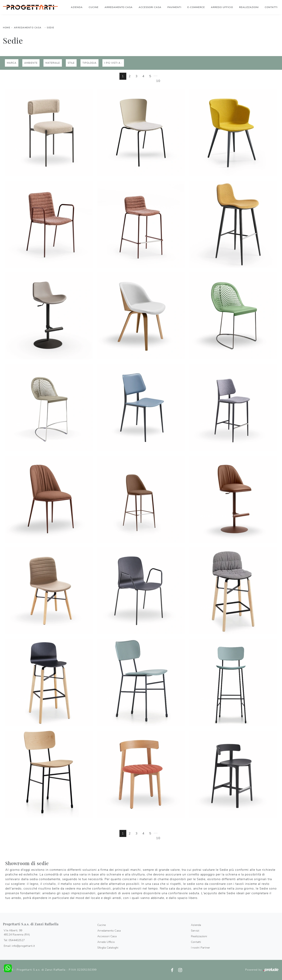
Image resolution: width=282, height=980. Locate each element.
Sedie (51, 28)
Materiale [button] (53, 63)
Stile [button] (71, 63)
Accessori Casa (150, 7)
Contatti (271, 7)
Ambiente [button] (31, 63)
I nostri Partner (200, 948)
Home (7, 28)
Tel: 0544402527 (14, 940)
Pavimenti (174, 7)
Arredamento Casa (119, 7)
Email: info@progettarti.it (19, 946)
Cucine (94, 7)
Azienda (77, 7)
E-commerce (196, 7)
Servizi (195, 931)
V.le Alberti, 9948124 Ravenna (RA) (17, 933)
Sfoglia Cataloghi (108, 948)
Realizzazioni (249, 7)
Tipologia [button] (89, 63)
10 (158, 81)
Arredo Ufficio (222, 7)
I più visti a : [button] (113, 63)
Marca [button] (12, 63)
